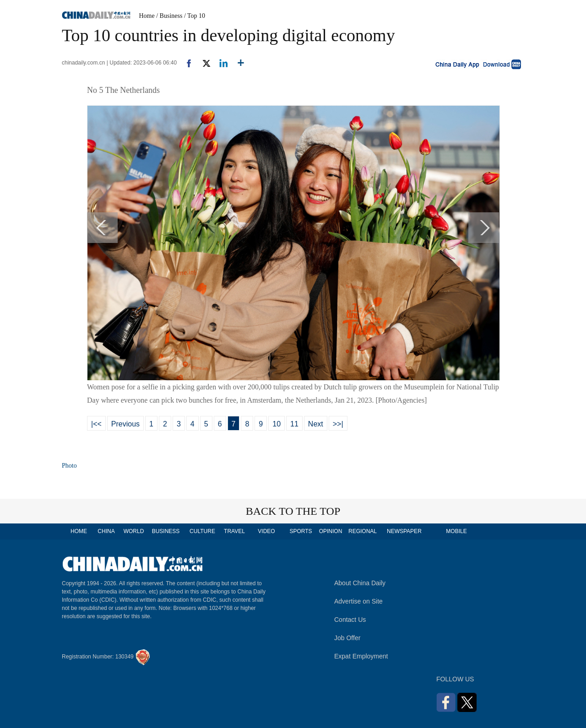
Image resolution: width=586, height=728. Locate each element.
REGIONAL (363, 531)
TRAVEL (234, 531)
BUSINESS (166, 531)
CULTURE (202, 531)
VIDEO (266, 531)
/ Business (169, 16)
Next (316, 424)
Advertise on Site (358, 601)
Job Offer (347, 638)
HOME (79, 531)
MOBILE (456, 531)
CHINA (106, 531)
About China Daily (360, 583)
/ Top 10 (195, 16)
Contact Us (350, 620)
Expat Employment (361, 656)
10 (277, 424)
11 (294, 424)
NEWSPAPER (404, 531)
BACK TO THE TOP (293, 511)
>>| (338, 424)
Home (147, 16)
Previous (125, 424)
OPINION (331, 531)
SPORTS (301, 531)
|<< (96, 424)
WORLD (134, 531)
